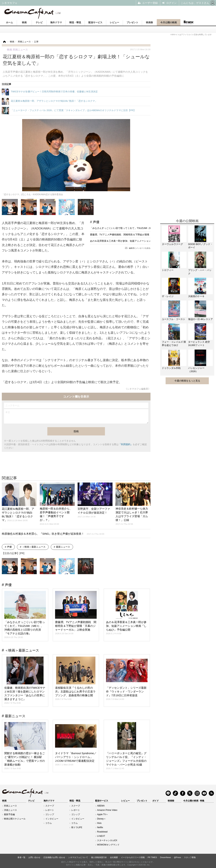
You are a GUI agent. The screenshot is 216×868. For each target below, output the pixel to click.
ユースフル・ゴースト (174, 319)
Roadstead (102, 832)
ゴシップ (50, 814)
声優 (96, 222)
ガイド (156, 801)
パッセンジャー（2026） (196, 370)
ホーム (9, 22)
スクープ (50, 806)
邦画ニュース (10, 806)
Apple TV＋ (103, 814)
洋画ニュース (10, 810)
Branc (188, 22)
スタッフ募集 (190, 857)
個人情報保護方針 (99, 857)
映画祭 (149, 22)
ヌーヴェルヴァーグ (172, 244)
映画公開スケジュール (15, 819)
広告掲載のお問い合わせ (54, 857)
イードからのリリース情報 (133, 857)
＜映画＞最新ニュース (34, 547)
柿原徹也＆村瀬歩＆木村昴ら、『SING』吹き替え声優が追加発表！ (53, 534)
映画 (24, 22)
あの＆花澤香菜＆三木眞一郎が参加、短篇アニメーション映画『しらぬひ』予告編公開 (136, 241)
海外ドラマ (56, 22)
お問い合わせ (34, 857)
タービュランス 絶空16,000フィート (199, 344)
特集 (202, 801)
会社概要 (114, 857)
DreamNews (166, 857)
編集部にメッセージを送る (140, 248)
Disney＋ (101, 819)
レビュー (114, 22)
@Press (177, 857)
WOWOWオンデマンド (108, 845)
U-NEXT (101, 836)
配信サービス (95, 22)
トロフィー (168, 270)
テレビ (39, 22)
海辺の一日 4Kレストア (200, 319)
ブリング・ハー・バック (200, 272)
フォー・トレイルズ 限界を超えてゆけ (174, 344)
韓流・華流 (75, 22)
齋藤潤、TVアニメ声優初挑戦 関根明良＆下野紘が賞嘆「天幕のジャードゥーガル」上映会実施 (141, 235)
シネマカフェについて (78, 857)
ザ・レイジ (168, 296)
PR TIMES (152, 857)
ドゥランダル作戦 (171, 368)
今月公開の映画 (169, 22)
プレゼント (132, 22)
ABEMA (101, 806)
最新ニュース (63, 547)
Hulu (99, 823)
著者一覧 (21, 857)
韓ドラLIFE (77, 827)
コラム (49, 823)
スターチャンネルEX (107, 840)
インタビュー (52, 819)
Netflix (100, 827)
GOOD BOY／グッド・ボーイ (200, 246)
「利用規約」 (126, 444)
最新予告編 (9, 814)
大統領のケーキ (196, 296)
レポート (50, 810)
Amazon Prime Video (107, 810)
